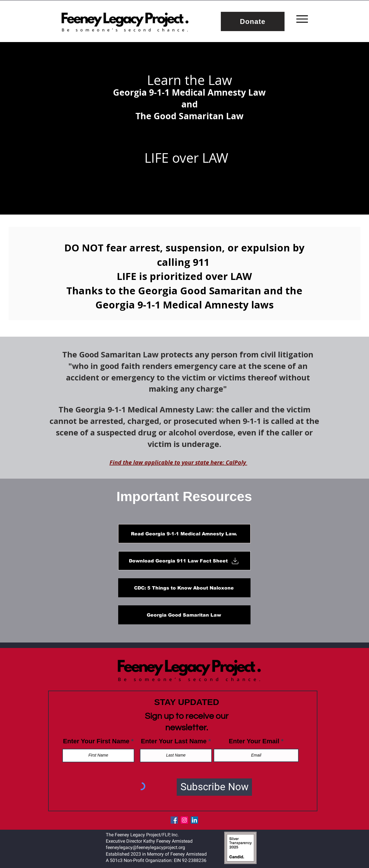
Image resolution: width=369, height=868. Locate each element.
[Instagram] (184, 820)
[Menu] (302, 19)
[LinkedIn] (194, 820)
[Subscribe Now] (214, 787)
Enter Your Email (254, 741)
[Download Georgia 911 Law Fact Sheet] (184, 561)
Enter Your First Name (96, 741)
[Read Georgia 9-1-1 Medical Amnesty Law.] (184, 534)
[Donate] (253, 21)
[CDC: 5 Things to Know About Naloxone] (184, 588)
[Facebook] (174, 820)
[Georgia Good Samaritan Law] (184, 615)
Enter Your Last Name (174, 741)
